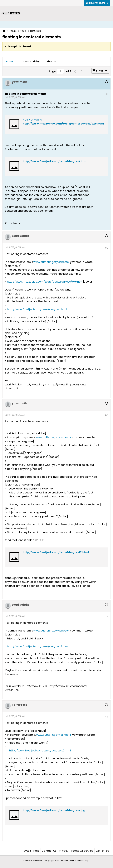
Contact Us (49, 851)
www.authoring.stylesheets (51, 262)
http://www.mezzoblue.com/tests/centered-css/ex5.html (63, 124)
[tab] (10, 62)
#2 (106, 248)
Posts (10, 61)
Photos (51, 61)
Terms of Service (82, 851)
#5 (106, 717)
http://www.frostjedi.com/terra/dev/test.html (55, 161)
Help (36, 851)
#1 (107, 94)
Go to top (103, 851)
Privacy (64, 851)
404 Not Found (32, 120)
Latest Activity (30, 61)
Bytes (27, 851)
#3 (106, 415)
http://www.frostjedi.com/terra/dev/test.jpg (54, 810)
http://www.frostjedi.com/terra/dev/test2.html (56, 552)
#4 (106, 617)
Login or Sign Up (97, 3)
